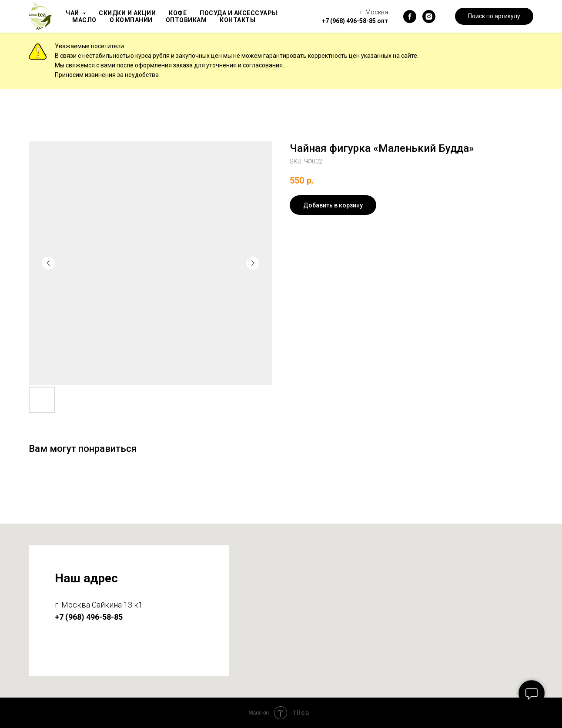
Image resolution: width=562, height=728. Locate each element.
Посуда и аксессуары (245, 13)
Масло (85, 20)
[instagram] (429, 17)
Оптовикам (190, 20)
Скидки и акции (130, 13)
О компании (133, 20)
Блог (284, 20)
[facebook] (410, 17)
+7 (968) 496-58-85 (349, 21)
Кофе (182, 13)
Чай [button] (74, 13)
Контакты (244, 20)
